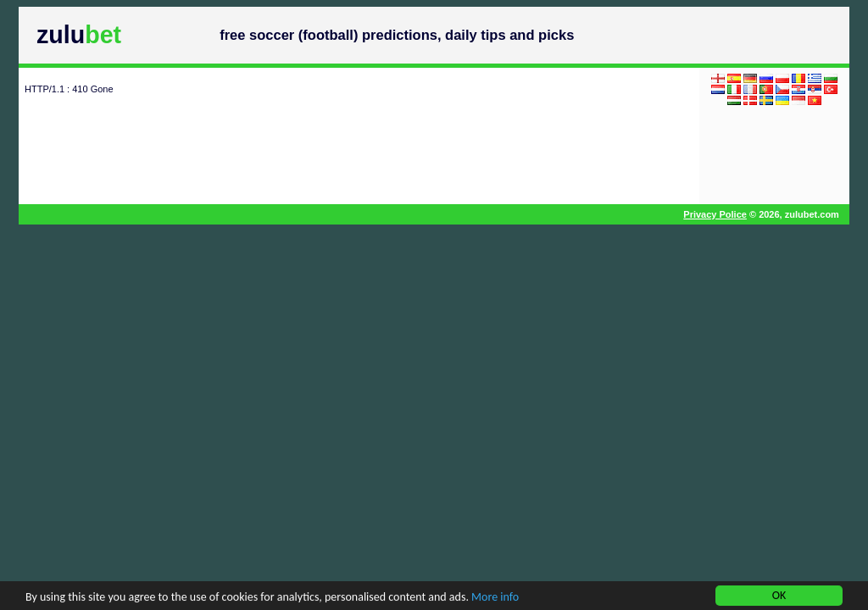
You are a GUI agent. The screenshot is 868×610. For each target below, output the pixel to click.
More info (495, 598)
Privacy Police (715, 214)
